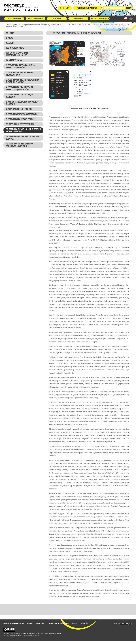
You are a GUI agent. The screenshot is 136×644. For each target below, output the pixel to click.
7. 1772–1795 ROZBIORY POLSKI (19, 109)
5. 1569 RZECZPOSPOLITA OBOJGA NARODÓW (20, 96)
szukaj (129, 8)
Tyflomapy (57, 19)
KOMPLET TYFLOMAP (15, 60)
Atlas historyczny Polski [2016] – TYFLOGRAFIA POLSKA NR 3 (62, 25)
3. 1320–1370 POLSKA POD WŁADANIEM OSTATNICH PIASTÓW (23, 81)
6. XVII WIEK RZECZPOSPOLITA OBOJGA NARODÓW (22, 103)
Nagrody (10, 43)
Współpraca (53, 626)
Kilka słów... (41, 626)
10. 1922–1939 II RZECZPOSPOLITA (20, 124)
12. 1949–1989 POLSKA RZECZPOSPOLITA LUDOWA (23, 138)
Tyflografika (78, 19)
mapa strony (65, 626)
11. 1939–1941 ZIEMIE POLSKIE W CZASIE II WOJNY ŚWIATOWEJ (24, 130)
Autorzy (10, 33)
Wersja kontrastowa (87, 8)
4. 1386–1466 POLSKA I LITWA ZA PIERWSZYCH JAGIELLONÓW (20, 88)
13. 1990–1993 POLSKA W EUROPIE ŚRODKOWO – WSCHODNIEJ (20, 145)
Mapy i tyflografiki (36, 19)
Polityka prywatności (80, 626)
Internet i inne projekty (100, 19)
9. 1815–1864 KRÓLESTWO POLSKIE (20, 119)
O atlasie (10, 38)
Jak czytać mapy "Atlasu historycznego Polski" (17, 54)
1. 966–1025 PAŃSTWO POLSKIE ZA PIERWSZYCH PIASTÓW (20, 66)
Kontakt (30, 626)
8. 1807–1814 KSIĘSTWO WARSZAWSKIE (22, 114)
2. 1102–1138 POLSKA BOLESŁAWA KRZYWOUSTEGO (20, 74)
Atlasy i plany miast (14, 19)
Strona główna (11, 25)
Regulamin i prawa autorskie (14, 626)
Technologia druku (15, 48)
